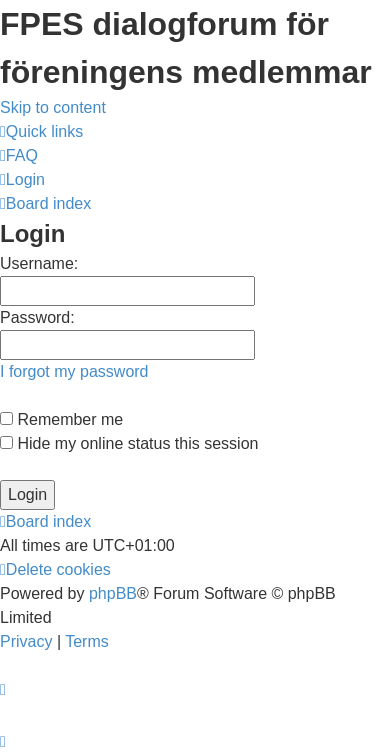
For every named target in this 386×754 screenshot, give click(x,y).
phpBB (113, 593)
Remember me (61, 419)
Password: (37, 317)
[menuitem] (19, 155)
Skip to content (53, 107)
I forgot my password (74, 371)
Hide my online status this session (129, 443)
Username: (39, 263)
